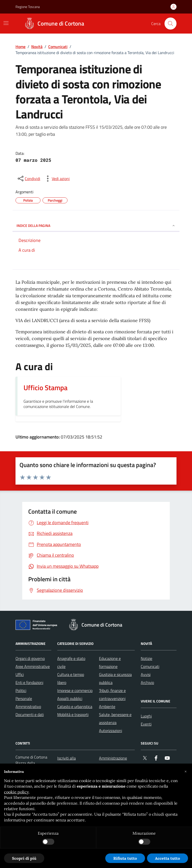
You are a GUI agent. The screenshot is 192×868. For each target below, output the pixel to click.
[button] (185, 772)
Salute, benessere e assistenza (115, 718)
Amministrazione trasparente (113, 762)
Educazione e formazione (110, 662)
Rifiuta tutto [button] (125, 858)
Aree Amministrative (33, 666)
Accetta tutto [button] (167, 858)
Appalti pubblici (70, 698)
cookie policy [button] (16, 792)
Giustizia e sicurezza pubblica (115, 678)
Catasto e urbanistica (75, 706)
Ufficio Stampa (45, 388)
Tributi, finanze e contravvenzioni (112, 694)
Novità (37, 47)
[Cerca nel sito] (170, 24)
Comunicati (58, 47)
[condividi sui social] (28, 179)
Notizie (146, 658)
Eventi (146, 724)
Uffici (20, 674)
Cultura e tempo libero (71, 678)
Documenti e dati (30, 714)
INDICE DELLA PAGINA (96, 226)
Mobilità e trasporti (73, 714)
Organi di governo (30, 658)
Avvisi (146, 674)
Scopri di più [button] (24, 858)
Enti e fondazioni (29, 682)
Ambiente (107, 706)
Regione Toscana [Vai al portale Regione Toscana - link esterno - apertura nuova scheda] (28, 7)
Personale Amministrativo (28, 702)
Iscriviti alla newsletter (66, 762)
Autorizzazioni (110, 731)
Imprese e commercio (75, 690)
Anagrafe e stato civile (71, 662)
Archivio (147, 682)
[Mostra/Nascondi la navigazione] (6, 23)
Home (20, 47)
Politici (21, 690)
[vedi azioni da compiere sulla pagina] (57, 179)
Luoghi (146, 716)
